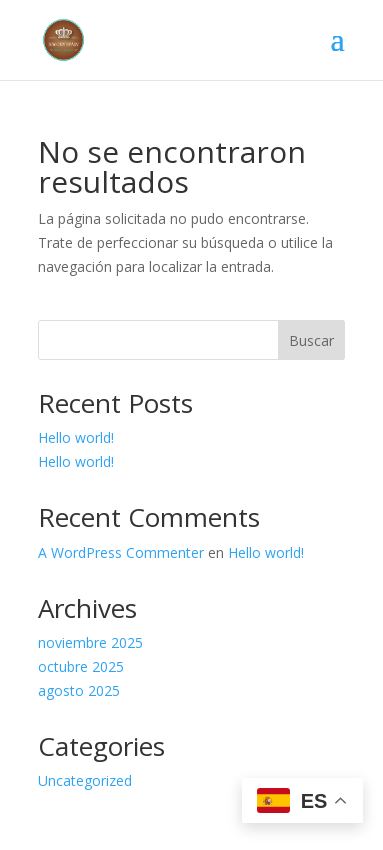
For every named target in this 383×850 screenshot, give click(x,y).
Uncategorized (85, 780)
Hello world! (76, 437)
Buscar (311, 340)
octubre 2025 (81, 666)
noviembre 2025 (90, 642)
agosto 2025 (79, 690)
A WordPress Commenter (121, 552)
